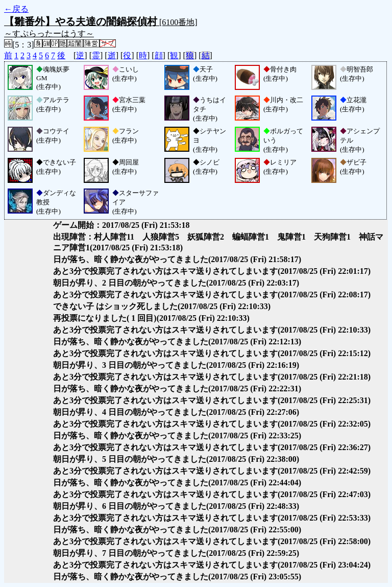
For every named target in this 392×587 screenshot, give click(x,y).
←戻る (16, 9)
